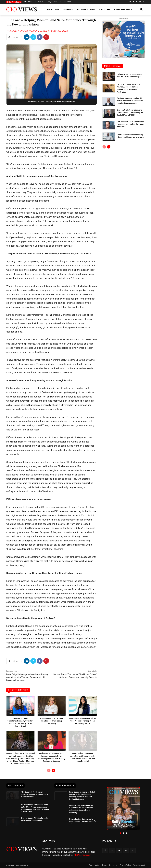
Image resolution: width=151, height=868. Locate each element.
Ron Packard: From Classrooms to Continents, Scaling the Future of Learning (131, 124)
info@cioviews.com (82, 855)
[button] (141, 9)
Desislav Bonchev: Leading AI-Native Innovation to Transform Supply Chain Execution (130, 101)
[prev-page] (49, 770)
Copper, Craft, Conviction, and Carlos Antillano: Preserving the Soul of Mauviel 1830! (130, 112)
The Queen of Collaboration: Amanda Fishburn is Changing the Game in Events (35, 794)
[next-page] (53, 770)
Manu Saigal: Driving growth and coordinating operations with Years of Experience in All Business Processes (27, 677)
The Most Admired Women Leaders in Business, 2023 (37, 31)
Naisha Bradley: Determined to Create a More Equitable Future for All (83, 821)
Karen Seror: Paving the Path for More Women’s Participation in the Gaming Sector (83, 721)
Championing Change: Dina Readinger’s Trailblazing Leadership (51, 721)
